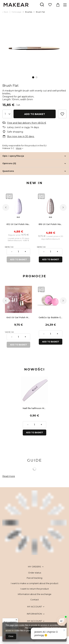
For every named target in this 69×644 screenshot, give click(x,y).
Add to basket (35, 114)
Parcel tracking (34, 578)
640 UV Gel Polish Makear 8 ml (19, 317)
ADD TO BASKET (19, 259)
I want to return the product (35, 589)
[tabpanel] (34, 48)
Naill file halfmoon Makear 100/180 (35, 408)
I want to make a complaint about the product (35, 583)
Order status (35, 573)
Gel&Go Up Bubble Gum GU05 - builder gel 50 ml (51, 317)
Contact (35, 600)
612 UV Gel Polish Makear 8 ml (19, 224)
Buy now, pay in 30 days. (21, 136)
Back (6, 12)
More (19, 148)
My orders (34, 567)
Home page (16, 12)
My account (34, 607)
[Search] (42, 5)
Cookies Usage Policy (15, 628)
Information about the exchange (35, 594)
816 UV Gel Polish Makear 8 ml (51, 224)
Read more (9, 476)
